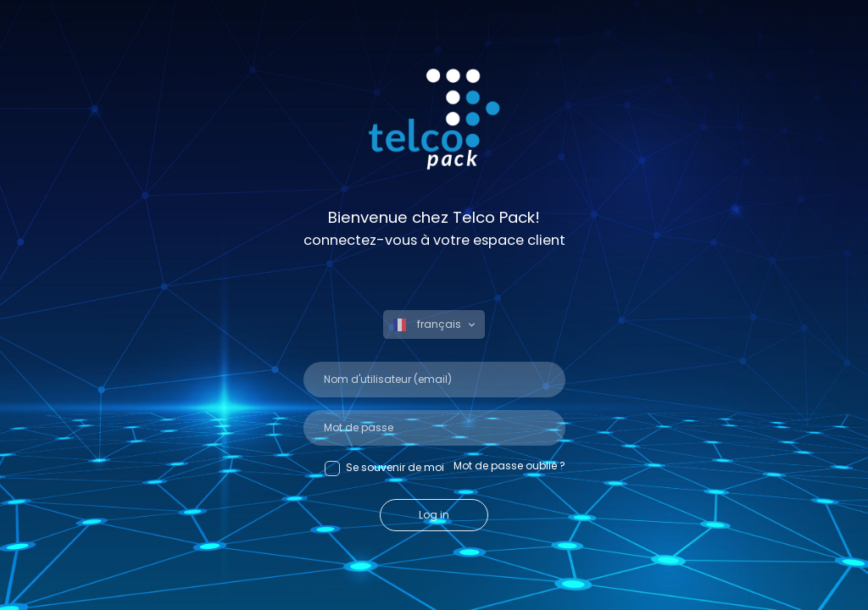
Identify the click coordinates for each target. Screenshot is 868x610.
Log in (434, 515)
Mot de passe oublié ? (509, 466)
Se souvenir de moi (384, 468)
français (428, 324)
